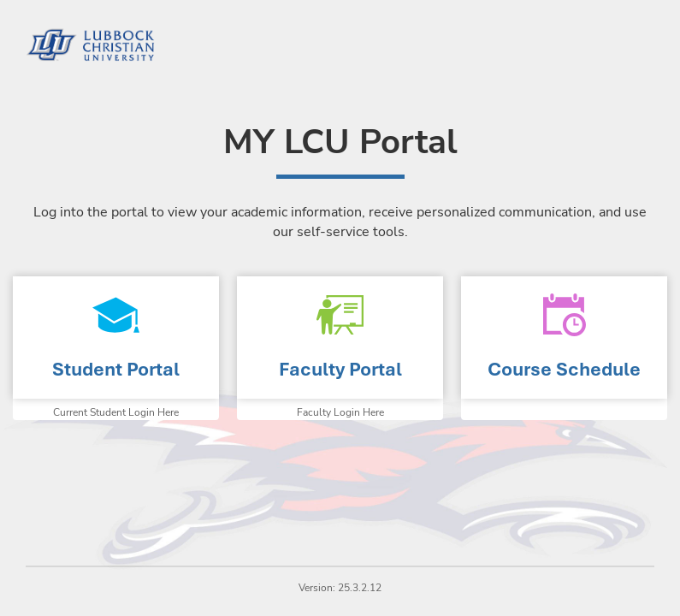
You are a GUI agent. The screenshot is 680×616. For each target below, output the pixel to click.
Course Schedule (564, 369)
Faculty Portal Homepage (340, 338)
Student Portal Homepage (116, 338)
